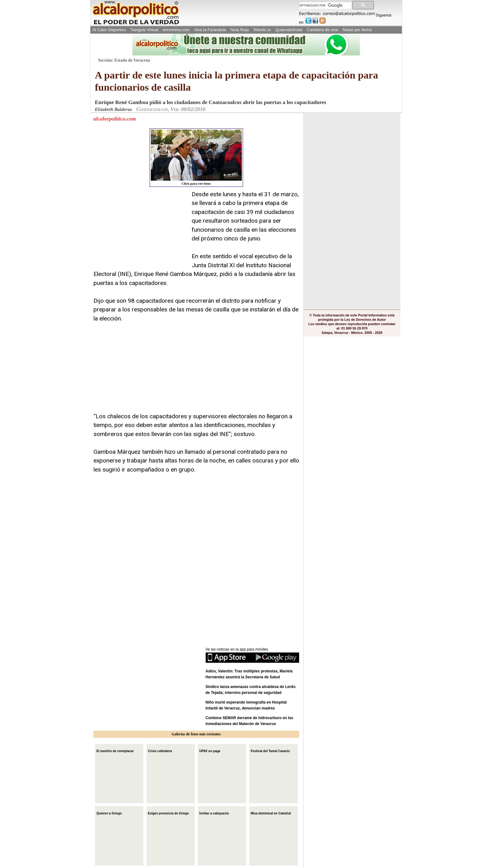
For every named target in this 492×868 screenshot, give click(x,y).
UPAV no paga (210, 750)
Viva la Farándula (210, 30)
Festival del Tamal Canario (270, 750)
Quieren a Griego (109, 813)
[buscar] (325, 5)
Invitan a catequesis (214, 813)
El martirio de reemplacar (115, 750)
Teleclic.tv (262, 30)
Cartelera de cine (323, 30)
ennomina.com (176, 30)
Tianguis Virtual (144, 30)
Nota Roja (239, 30)
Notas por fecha (357, 30)
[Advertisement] (140, 229)
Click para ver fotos (196, 157)
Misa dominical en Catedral (271, 813)
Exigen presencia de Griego (169, 813)
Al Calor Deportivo (109, 30)
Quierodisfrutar (289, 30)
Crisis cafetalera (160, 750)
